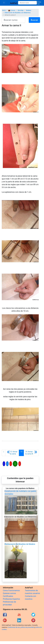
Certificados (8, 596)
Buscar (34, 20)
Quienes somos (9, 593)
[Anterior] (12, 453)
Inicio (4, 10)
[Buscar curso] (27, 3)
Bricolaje (21, 10)
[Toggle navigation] (4, 3)
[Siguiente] (31, 453)
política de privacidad (27, 627)
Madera (29, 10)
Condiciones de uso (14, 627)
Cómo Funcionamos (11, 590)
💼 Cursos (12, 10)
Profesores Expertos (11, 599)
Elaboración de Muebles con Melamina (17, 13)
